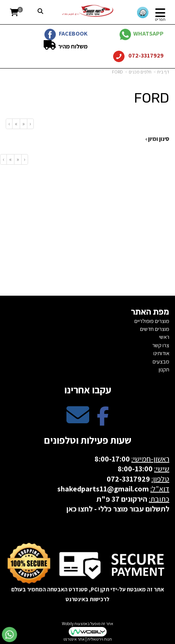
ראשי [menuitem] (164, 337)
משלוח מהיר (72, 46)
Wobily (68, 624)
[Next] (16, 124)
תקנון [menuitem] (164, 369)
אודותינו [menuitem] (161, 353)
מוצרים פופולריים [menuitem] (152, 321)
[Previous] (23, 124)
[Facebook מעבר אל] (103, 421)
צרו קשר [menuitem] (161, 345)
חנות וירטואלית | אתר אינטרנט (88, 639)
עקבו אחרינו (88, 390)
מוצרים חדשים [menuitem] (155, 329)
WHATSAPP (148, 34)
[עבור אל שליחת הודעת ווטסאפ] (9, 635)
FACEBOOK (73, 34)
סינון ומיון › (157, 139)
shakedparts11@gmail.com (103, 489)
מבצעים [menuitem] (161, 361)
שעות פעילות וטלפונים (88, 440)
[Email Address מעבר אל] (78, 421)
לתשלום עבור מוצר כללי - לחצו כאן (118, 509)
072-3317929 (145, 55)
